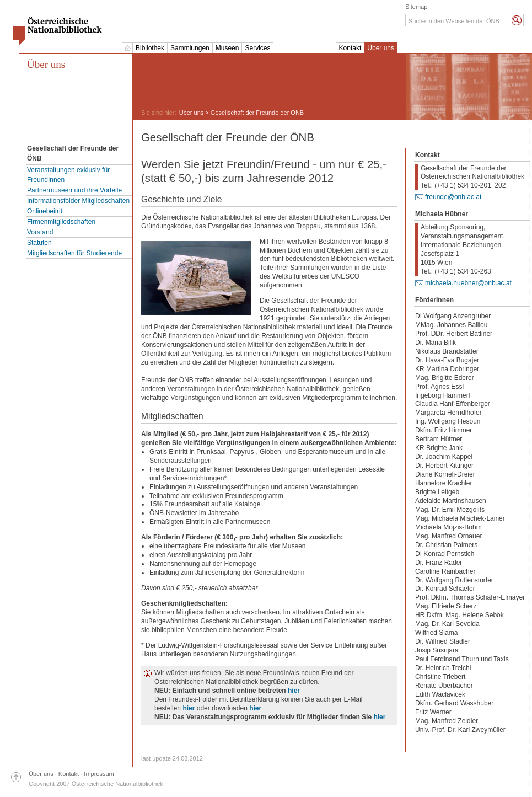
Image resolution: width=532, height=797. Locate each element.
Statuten (39, 243)
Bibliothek (150, 48)
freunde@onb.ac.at (453, 197)
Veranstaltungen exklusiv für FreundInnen (68, 175)
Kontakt (350, 48)
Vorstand (40, 232)
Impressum (99, 774)
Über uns (381, 48)
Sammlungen (190, 48)
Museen (227, 48)
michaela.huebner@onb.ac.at (468, 283)
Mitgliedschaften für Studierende (74, 253)
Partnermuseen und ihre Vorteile (74, 190)
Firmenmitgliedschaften (61, 222)
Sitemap (416, 7)
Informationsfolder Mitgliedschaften (78, 201)
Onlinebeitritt (45, 211)
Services (257, 48)
